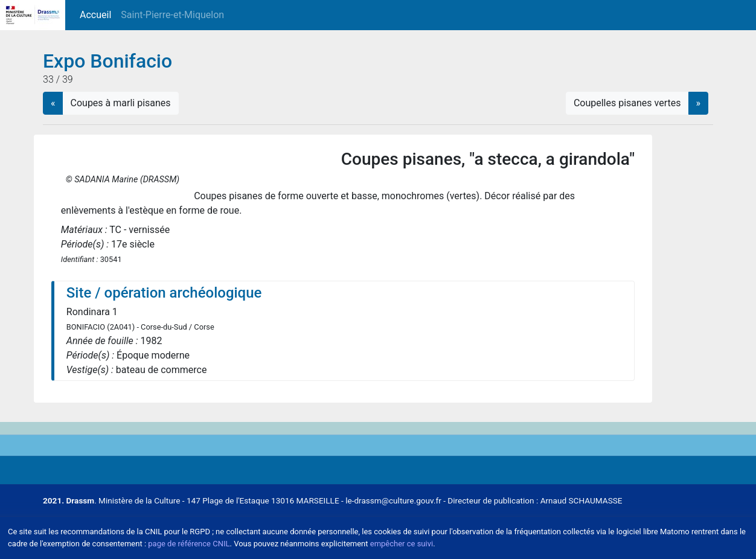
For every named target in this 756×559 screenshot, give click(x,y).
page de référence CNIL (189, 544)
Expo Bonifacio (107, 61)
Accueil (98, 14)
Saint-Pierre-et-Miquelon (172, 15)
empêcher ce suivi (402, 544)
